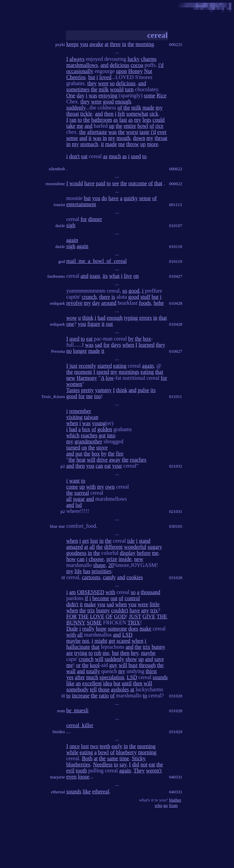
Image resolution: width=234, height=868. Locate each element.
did (136, 764)
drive (102, 460)
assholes (120, 689)
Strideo (59, 732)
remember (80, 411)
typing (131, 318)
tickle (86, 114)
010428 (176, 303)
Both (87, 758)
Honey (135, 71)
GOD (120, 616)
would (117, 89)
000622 (176, 169)
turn (129, 89)
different (113, 547)
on (136, 276)
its (105, 276)
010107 (176, 226)
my (159, 108)
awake (96, 44)
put (79, 454)
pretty (87, 390)
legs (147, 120)
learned (147, 345)
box (147, 339)
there (105, 297)
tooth (81, 771)
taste (144, 132)
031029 (176, 732)
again (72, 240)
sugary (155, 547)
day (81, 95)
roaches (89, 435)
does (133, 629)
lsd (79, 505)
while (72, 752)
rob (98, 653)
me (80, 126)
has (87, 571)
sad (98, 345)
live (128, 276)
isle (131, 541)
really (88, 629)
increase (80, 696)
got (102, 435)
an (78, 683)
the (131, 44)
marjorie (57, 777)
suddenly (76, 108)
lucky (134, 59)
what (114, 276)
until (127, 683)
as (115, 120)
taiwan (91, 417)
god (62, 261)
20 (111, 565)
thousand (150, 592)
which (73, 435)
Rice (161, 95)
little (154, 604)
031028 (176, 578)
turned (73, 448)
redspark (57, 303)
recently (87, 366)
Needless (103, 764)
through (147, 665)
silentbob (57, 169)
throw (132, 144)
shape (99, 565)
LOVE (97, 616)
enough (123, 102)
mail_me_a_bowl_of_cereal (97, 261)
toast (95, 276)
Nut (148, 71)
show (131, 659)
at (107, 44)
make (90, 604)
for (84, 219)
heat (81, 460)
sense (72, 138)
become (101, 598)
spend (103, 372)
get (86, 541)
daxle (60, 226)
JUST (135, 616)
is (113, 297)
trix (91, 610)
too (97, 396)
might (101, 641)
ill (63, 578)
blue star (57, 526)
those (104, 689)
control (132, 598)
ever (162, 132)
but (92, 77)
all (69, 499)
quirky (131, 198)
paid (101, 183)
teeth (105, 746)
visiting (74, 417)
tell (93, 689)
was (93, 95)
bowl (143, 126)
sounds (160, 677)
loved (106, 77)
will (91, 460)
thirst (151, 671)
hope (101, 629)
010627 (176, 351)
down (139, 138)
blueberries (78, 764)
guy (113, 665)
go (166, 805)
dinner (95, 219)
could (159, 120)
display (127, 553)
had (101, 318)
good (108, 102)
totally (93, 671)
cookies (135, 577)
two (94, 746)
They (139, 771)
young (99, 423)
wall (71, 671)
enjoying (108, 95)
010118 (176, 246)
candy (109, 577)
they (92, 83)
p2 (63, 466)
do (104, 198)
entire (130, 126)
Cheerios (76, 77)
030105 (176, 526)
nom (61, 711)
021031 (176, 466)
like (70, 683)
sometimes (78, 89)
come (72, 487)
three (115, 44)
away (115, 460)
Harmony (87, 378)
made (149, 108)
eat (84, 156)
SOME (94, 623)
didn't (72, 604)
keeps (72, 44)
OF (109, 616)
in (124, 44)
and (104, 65)
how (71, 559)
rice (159, 126)
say (123, 764)
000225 (176, 44)
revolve (74, 303)
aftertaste (97, 132)
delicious (119, 65)
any (145, 610)
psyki (60, 44)
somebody (77, 689)
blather (175, 800)
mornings (129, 372)
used (136, 156)
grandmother (88, 441)
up (112, 126)
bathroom (102, 120)
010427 (176, 276)
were (103, 83)
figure (94, 324)
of (120, 108)
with (91, 487)
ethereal (58, 792)
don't (74, 156)
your (117, 466)
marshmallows (82, 65)
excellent (92, 683)
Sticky (139, 758)
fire (120, 454)
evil (70, 771)
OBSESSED (91, 592)
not (86, 641)
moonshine (55, 184)
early (117, 746)
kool (95, 665)
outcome (138, 183)
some (149, 95)
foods (145, 303)
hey (135, 653)
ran (73, 120)
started (105, 366)
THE (83, 616)
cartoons (91, 577)
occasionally (80, 71)
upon (121, 71)
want (74, 481)
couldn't (120, 610)
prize (112, 559)
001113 (175, 205)
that (158, 183)
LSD (127, 635)
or (78, 665)
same (112, 758)
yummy (103, 390)
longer (80, 351)
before (144, 553)
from (173, 805)
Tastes (73, 390)
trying (81, 653)
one (70, 324)
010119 (176, 261)
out (109, 324)
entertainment (81, 204)
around (109, 303)
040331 (176, 777)
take (71, 126)
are (70, 653)
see (116, 183)
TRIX (134, 623)
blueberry (126, 752)
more (153, 144)
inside (125, 559)
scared (123, 641)
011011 (175, 396)
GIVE (149, 616)
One (71, 95)
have (89, 183)
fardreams (56, 276)
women (74, 384)
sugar (79, 499)
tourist (59, 205)
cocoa (137, 65)
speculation (112, 677)
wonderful (135, 547)
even (71, 777)
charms (149, 59)
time (124, 758)
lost (94, 541)
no (69, 351)
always (77, 59)
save (159, 659)
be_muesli (77, 710)
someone (118, 629)
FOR (72, 616)
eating (120, 366)
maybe (74, 641)
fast (123, 120)
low (110, 378)
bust (133, 665)
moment (83, 372)
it (90, 138)
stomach (89, 144)
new (71, 378)
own (110, 487)
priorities (101, 571)
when (128, 345)
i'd (161, 65)
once (74, 746)
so (112, 83)
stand (145, 541)
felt (121, 114)
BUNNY (76, 623)
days (116, 345)
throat (73, 114)
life (78, 571)
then (109, 114)
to (80, 120)
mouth (123, 138)
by (131, 339)
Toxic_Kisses (53, 396)
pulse (143, 390)
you (84, 44)
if (87, 598)
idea (108, 683)
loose (84, 777)
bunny (103, 610)
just (73, 366)
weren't (154, 771)
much (115, 156)
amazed (75, 547)
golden (105, 429)
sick (154, 114)
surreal (82, 493)
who (158, 805)
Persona (58, 351)
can (99, 466)
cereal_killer (80, 725)
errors (146, 318)
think (88, 318)
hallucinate (78, 647)
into (111, 435)
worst (132, 132)
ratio (104, 696)
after (80, 677)
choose (96, 559)
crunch (89, 297)
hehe (159, 303)
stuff (145, 297)
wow (72, 318)
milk (104, 89)
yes (70, 677)
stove (102, 448)
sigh (71, 225)
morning (145, 44)
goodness (76, 553)
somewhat (137, 114)
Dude (72, 629)
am (72, 592)
